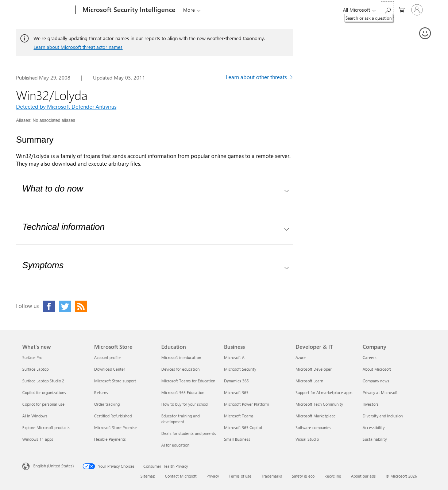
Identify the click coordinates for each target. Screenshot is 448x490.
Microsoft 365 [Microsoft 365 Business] (236, 392)
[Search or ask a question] (387, 9)
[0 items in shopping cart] (402, 9)
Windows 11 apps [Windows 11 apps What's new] (38, 439)
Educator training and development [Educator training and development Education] (180, 419)
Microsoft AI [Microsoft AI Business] (235, 357)
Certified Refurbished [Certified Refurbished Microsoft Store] (113, 416)
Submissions (277, 10)
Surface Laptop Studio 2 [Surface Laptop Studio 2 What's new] (43, 381)
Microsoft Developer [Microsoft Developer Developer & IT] (314, 369)
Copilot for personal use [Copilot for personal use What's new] (43, 404)
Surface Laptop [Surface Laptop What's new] (35, 369)
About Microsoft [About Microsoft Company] (377, 369)
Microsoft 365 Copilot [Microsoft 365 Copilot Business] (243, 427)
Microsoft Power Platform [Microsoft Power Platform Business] (246, 404)
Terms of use (240, 476)
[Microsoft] (47, 10)
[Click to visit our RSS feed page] (81, 306)
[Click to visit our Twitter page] (65, 306)
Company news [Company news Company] (376, 381)
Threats (190, 10)
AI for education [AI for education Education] (175, 445)
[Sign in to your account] (417, 10)
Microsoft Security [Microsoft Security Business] (240, 369)
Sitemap (148, 476)
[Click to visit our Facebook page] (49, 306)
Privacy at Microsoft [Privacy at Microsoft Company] (380, 392)
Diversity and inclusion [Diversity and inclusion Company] (383, 416)
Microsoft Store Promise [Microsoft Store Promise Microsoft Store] (115, 427)
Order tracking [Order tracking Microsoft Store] (107, 404)
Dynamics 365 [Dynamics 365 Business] (236, 381)
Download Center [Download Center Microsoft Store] (110, 369)
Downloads (238, 10)
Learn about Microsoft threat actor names (78, 47)
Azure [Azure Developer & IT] (301, 357)
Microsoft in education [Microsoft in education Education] (181, 357)
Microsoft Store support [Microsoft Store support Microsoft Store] (115, 381)
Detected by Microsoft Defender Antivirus (66, 107)
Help (309, 10)
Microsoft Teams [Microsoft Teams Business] (239, 416)
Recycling (333, 476)
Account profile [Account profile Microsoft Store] (107, 357)
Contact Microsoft (181, 476)
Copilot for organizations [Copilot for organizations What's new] (44, 392)
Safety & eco (303, 476)
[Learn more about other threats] (260, 78)
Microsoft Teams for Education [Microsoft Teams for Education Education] (188, 381)
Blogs (211, 10)
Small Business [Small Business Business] (237, 439)
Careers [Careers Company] (370, 357)
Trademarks (272, 476)
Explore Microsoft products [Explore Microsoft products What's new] (46, 427)
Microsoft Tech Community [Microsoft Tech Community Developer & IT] (319, 404)
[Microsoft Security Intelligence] (128, 10)
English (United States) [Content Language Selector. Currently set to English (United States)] (53, 466)
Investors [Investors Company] (371, 404)
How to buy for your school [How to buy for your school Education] (185, 404)
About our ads (363, 476)
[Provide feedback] (425, 34)
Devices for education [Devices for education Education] (180, 369)
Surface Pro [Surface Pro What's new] (32, 357)
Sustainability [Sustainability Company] (375, 439)
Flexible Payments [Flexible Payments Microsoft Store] (110, 439)
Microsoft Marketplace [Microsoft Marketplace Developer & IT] (316, 416)
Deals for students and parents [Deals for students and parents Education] (189, 433)
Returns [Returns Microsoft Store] (101, 392)
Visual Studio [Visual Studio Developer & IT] (307, 439)
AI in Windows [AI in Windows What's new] (35, 416)
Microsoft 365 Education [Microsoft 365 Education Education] (183, 392)
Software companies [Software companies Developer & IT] (313, 427)
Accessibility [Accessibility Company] (374, 427)
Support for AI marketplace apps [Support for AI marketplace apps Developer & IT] (324, 392)
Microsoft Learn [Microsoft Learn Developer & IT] (309, 381)
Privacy (213, 476)
